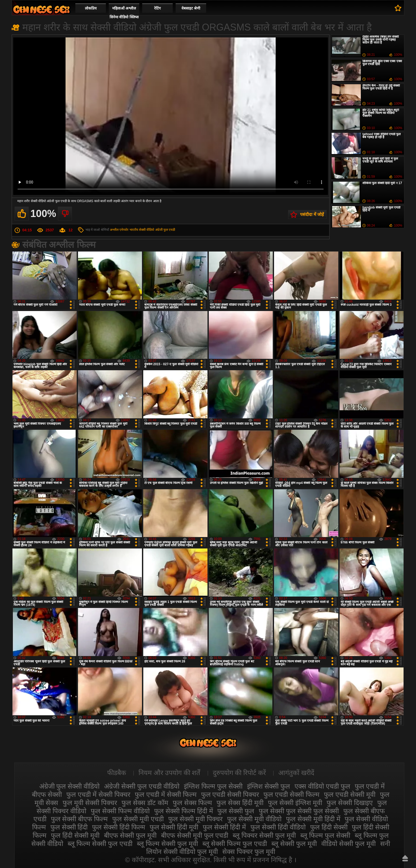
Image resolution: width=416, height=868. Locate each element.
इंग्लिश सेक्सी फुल (268, 786)
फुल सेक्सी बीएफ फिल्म (79, 819)
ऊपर (405, 858)
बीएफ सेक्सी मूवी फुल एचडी (195, 835)
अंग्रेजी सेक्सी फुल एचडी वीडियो (142, 786)
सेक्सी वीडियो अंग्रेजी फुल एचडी (157, 230)
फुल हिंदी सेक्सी (329, 827)
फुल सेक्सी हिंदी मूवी (174, 827)
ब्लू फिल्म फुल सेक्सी (325, 835)
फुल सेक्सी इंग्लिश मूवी (295, 803)
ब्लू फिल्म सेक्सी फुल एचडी (100, 844)
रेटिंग (157, 8)
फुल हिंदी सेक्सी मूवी (75, 835)
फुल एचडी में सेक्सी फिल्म (166, 794)
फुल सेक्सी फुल (236, 811)
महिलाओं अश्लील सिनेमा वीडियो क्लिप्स (124, 13)
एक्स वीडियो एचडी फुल (322, 786)
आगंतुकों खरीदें (296, 773)
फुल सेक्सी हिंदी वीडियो (278, 827)
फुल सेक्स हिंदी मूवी (240, 803)
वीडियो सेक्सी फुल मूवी (348, 844)
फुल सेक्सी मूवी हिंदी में (313, 819)
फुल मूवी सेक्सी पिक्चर (90, 803)
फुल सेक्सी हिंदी (69, 827)
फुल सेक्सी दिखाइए (350, 803)
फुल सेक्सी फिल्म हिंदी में (184, 811)
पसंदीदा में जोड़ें (312, 214)
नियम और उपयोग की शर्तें (169, 773)
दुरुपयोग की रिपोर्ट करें (239, 773)
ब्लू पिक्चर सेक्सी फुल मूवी (264, 835)
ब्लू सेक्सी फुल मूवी (294, 844)
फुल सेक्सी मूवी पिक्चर (195, 819)
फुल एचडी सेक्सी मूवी (350, 794)
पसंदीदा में (398, 8)
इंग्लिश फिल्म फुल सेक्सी (213, 786)
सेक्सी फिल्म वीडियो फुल (41, 9)
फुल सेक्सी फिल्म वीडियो (120, 811)
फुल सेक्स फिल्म (192, 803)
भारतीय (134, 230)
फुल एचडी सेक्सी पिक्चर (230, 794)
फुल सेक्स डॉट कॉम (145, 803)
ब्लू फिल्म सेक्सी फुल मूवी (167, 844)
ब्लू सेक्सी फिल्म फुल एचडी (235, 844)
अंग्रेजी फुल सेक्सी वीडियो (70, 786)
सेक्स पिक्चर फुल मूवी (249, 852)
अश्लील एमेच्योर (119, 230)
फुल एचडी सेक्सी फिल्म (291, 794)
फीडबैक (117, 773)
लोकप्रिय (91, 8)
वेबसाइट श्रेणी (191, 8)
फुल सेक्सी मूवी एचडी (138, 819)
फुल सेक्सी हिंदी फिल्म (119, 827)
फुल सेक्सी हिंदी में (224, 827)
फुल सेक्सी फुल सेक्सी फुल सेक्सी (299, 811)
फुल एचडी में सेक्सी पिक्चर (98, 794)
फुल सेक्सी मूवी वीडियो (254, 819)
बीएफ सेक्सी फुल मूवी (130, 835)
